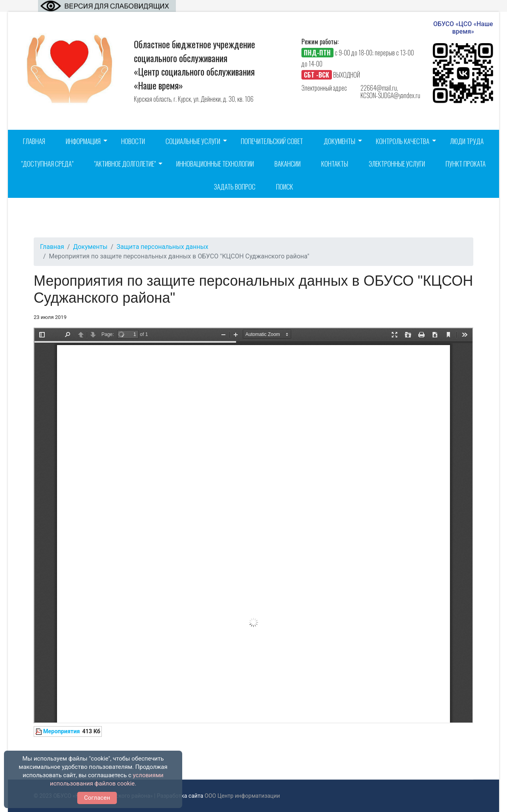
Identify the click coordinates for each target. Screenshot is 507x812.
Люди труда (467, 141)
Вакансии (288, 164)
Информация (83, 141)
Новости (133, 141)
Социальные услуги (193, 141)
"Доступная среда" (47, 164)
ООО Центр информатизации (242, 796)
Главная (34, 141)
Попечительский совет (272, 141)
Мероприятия (62, 731)
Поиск (285, 187)
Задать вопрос (235, 187)
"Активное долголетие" (125, 164)
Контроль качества (403, 141)
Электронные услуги (397, 164)
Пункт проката (466, 164)
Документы (339, 141)
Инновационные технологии (215, 164)
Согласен (97, 798)
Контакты (335, 164)
